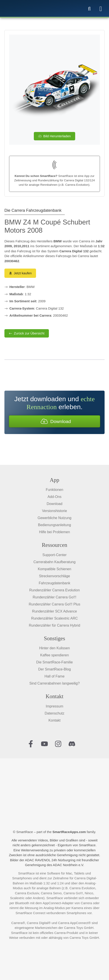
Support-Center (54, 555)
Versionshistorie (54, 511)
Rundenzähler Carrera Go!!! (54, 597)
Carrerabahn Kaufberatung (54, 562)
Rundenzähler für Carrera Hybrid (54, 625)
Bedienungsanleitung (54, 525)
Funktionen (54, 490)
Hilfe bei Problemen (55, 532)
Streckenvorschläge (54, 576)
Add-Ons (54, 497)
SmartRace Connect (30, 913)
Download (54, 504)
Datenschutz (54, 713)
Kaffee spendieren (55, 655)
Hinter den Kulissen (54, 648)
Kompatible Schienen (54, 569)
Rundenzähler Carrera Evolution (54, 590)
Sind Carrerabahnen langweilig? (55, 683)
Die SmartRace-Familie (54, 662)
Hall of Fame (54, 676)
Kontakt (54, 720)
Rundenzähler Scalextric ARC (54, 618)
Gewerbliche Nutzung (54, 518)
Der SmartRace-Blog (55, 669)
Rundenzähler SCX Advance (54, 611)
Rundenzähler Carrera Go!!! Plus (54, 604)
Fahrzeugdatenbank (54, 583)
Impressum (54, 706)
